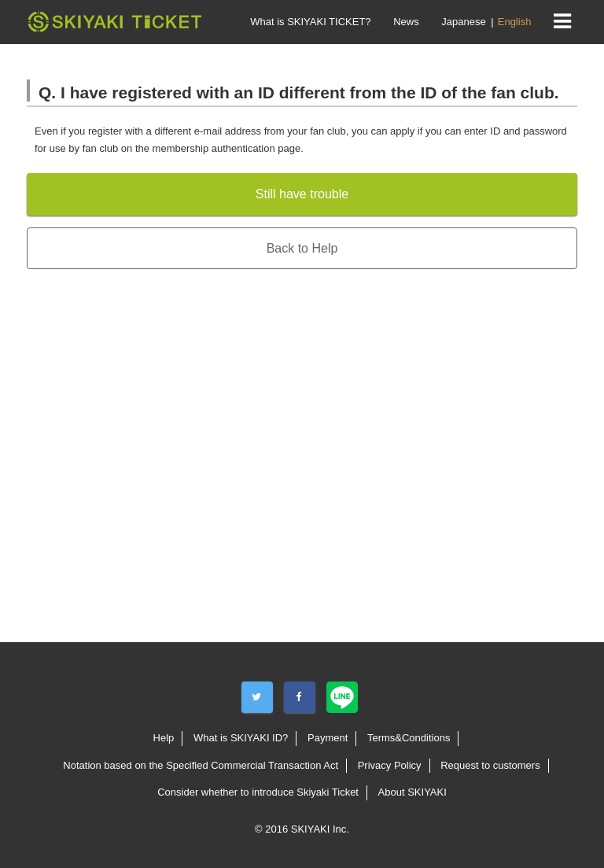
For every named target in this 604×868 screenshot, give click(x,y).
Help (164, 738)
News (406, 22)
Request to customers (490, 765)
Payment (328, 738)
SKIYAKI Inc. (320, 829)
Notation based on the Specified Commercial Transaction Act (201, 765)
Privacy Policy (390, 765)
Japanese (463, 22)
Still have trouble (302, 194)
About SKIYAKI (412, 792)
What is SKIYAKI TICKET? (310, 22)
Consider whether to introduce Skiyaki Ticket (258, 792)
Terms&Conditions (409, 738)
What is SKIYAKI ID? (241, 738)
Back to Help (302, 248)
